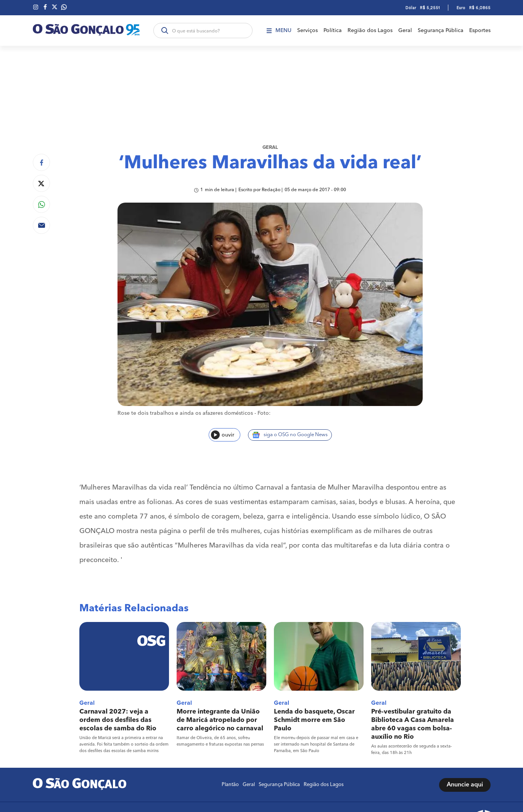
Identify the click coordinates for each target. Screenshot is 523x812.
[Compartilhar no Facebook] (41, 162)
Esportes (480, 31)
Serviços (307, 31)
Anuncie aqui (465, 785)
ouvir (223, 435)
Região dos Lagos (370, 31)
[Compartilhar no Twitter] (41, 183)
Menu (279, 31)
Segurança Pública (441, 31)
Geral (405, 31)
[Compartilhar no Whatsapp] (41, 204)
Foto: (264, 413)
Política (333, 31)
